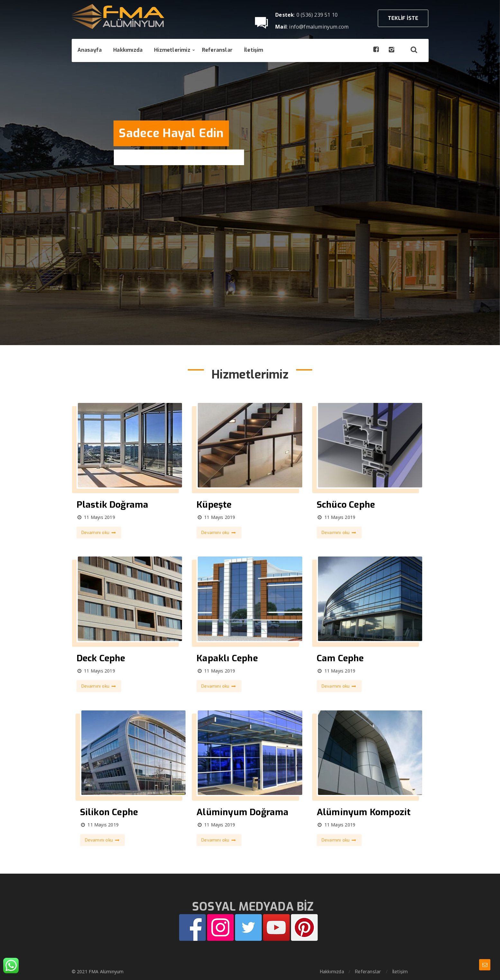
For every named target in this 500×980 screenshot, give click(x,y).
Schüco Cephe (346, 505)
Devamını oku (99, 533)
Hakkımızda (332, 972)
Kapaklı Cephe (227, 658)
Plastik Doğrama (113, 505)
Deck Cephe (101, 658)
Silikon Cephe (109, 812)
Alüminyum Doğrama (242, 812)
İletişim (400, 972)
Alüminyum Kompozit (364, 812)
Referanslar (368, 972)
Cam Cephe (340, 658)
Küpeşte (214, 505)
